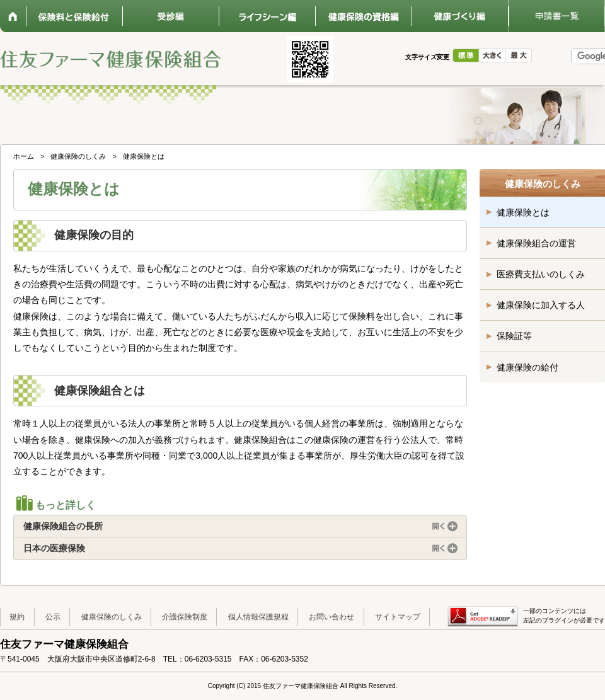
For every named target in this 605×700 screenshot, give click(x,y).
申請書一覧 (556, 16)
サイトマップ (398, 617)
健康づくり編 (460, 16)
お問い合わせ (331, 617)
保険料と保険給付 (74, 16)
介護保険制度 (185, 617)
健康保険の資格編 (363, 16)
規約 (17, 617)
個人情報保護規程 (258, 617)
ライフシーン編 (267, 16)
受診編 (170, 16)
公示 (53, 617)
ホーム (13, 16)
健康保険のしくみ (78, 156)
